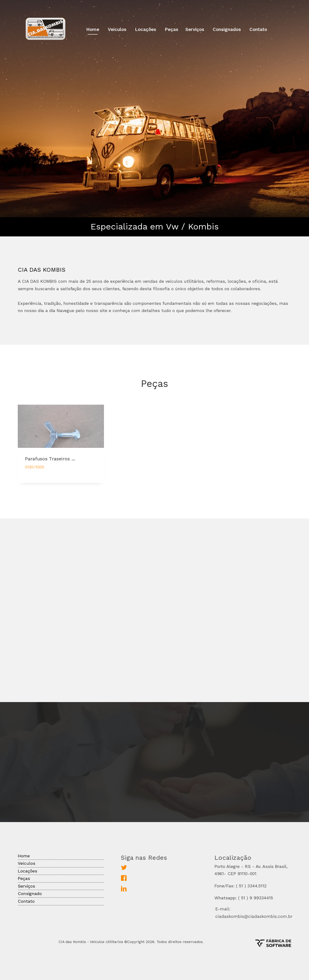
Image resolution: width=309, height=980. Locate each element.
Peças (171, 29)
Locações (145, 29)
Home (93, 29)
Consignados (227, 29)
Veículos (117, 29)
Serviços (195, 29)
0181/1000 (35, 470)
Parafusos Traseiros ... (50, 462)
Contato (258, 29)
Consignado (30, 893)
